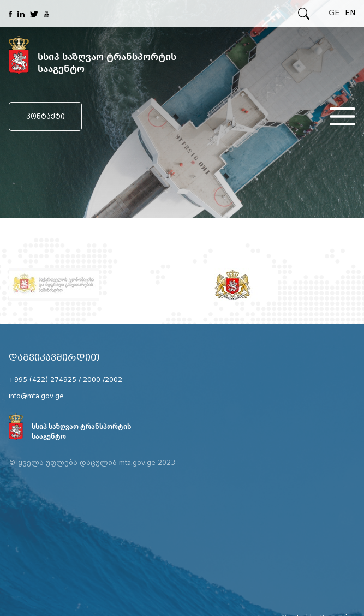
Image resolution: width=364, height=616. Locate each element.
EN (350, 13)
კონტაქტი (46, 116)
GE (334, 13)
